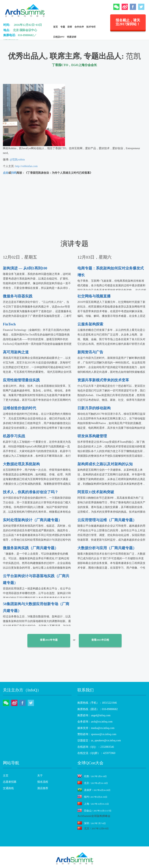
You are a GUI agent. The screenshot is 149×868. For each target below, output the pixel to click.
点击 (6, 173)
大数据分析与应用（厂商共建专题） (107, 548)
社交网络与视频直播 (94, 296)
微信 (116, 7)
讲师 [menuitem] (70, 27)
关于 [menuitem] (40, 776)
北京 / (93, 783)
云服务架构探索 (90, 324)
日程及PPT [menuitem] (59, 37)
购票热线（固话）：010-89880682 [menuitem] (98, 709)
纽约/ (92, 797)
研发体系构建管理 (92, 436)
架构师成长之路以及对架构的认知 (105, 464)
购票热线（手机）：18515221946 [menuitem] (97, 703)
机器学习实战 (14, 436)
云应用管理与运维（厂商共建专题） (107, 520)
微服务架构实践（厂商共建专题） (31, 548)
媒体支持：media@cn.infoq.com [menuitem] (96, 728)
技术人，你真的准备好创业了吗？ (31, 492)
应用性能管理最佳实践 (21, 380)
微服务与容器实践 (18, 296)
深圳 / (92, 823)
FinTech (9, 324)
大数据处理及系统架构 (21, 464)
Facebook (133, 7)
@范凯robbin (18, 160)
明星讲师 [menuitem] (72, 37)
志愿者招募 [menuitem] (10, 782)
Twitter (141, 7)
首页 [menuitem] (55, 27)
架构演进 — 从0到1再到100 (25, 268)
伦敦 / (92, 776)
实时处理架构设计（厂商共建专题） (32, 520)
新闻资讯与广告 (90, 352)
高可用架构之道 (16, 352)
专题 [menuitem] (63, 27)
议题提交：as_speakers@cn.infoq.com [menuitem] (99, 740)
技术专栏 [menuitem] (91, 27)
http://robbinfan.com (26, 166)
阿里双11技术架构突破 (96, 492)
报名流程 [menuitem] (43, 782)
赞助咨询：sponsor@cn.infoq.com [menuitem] (97, 734)
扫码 (14, 173)
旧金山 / (94, 811)
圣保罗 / (94, 790)
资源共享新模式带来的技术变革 (103, 380)
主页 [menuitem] (6, 776)
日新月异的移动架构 (94, 408)
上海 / (93, 804)
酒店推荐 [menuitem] (43, 788)
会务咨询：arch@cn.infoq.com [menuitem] (95, 722)
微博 (125, 7)
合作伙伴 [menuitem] (79, 27)
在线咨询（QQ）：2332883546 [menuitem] (96, 747)
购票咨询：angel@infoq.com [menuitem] (94, 715)
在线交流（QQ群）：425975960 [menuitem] (96, 753)
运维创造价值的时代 (19, 408)
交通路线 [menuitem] (8, 788)
